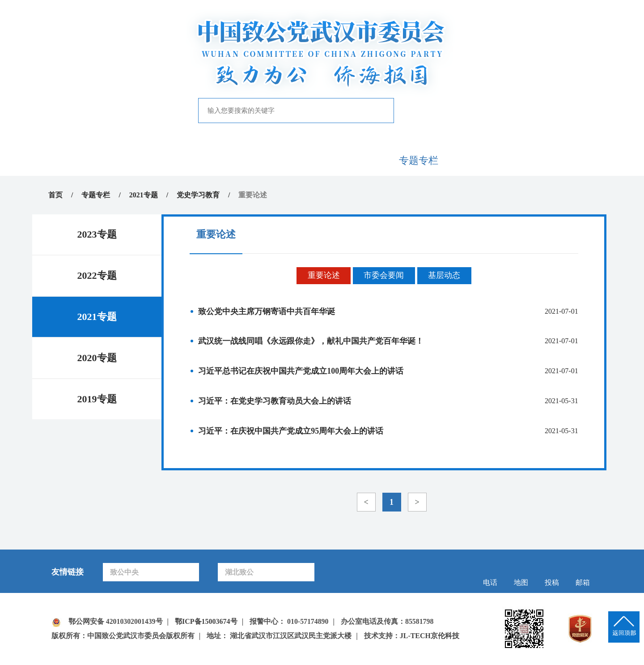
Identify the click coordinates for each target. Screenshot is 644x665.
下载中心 (547, 160)
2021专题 (144, 195)
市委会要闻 (384, 276)
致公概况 (161, 160)
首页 (97, 160)
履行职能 (290, 160)
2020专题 (97, 358)
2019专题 (97, 399)
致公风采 (483, 160)
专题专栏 (419, 160)
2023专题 (97, 234)
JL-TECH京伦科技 (430, 637)
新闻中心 (225, 160)
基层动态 (445, 276)
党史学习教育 (198, 195)
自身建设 (354, 160)
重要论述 (323, 276)
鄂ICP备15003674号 (207, 622)
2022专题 (97, 275)
